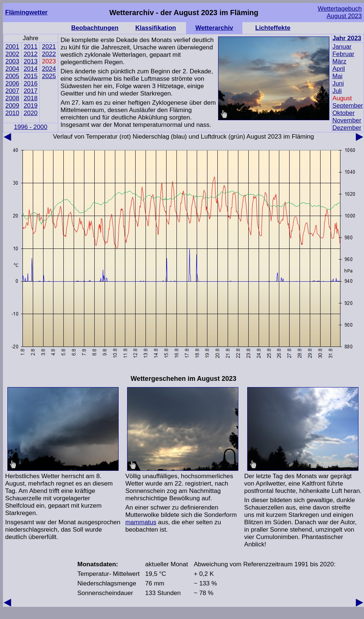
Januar (342, 47)
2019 (31, 106)
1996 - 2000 (31, 127)
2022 (49, 54)
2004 (12, 69)
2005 (12, 76)
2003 (12, 61)
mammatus (141, 522)
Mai (337, 76)
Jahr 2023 (347, 38)
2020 (31, 113)
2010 (12, 113)
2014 (31, 69)
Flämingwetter (26, 12)
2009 (12, 106)
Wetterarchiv (214, 28)
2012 (31, 54)
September (348, 106)
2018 (31, 98)
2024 (49, 69)
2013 (31, 61)
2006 (12, 84)
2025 (49, 76)
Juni (338, 84)
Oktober (343, 113)
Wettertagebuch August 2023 (340, 12)
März (339, 61)
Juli (337, 91)
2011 (31, 47)
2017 (31, 91)
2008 (12, 98)
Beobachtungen (95, 28)
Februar (343, 54)
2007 (12, 91)
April (339, 69)
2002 (12, 54)
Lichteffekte (273, 28)
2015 (31, 76)
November (347, 120)
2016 (31, 84)
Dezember (347, 128)
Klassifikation (156, 28)
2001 (12, 47)
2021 (49, 47)
